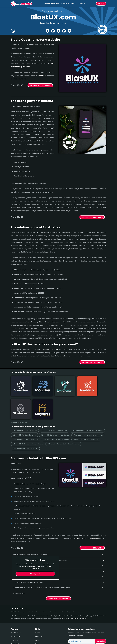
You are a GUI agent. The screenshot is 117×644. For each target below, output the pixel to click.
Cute (13, 624)
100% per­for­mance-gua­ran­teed (89, 514)
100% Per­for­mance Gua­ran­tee (55, 349)
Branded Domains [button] (51, 4)
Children (14, 616)
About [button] (73, 4)
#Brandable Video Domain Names (65, 424)
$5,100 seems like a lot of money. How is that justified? (35, 553)
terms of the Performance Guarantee (74, 594)
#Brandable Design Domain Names (58, 401)
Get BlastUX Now (87, 524)
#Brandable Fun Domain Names (64, 406)
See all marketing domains (19, 393)
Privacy (38, 624)
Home (38, 609)
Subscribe (101, 617)
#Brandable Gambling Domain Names (28, 410)
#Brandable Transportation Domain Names (30, 424)
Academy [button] (64, 4)
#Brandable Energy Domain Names (27, 420)
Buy (101, 4)
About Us (39, 613)
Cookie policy (26, 566)
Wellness (14, 627)
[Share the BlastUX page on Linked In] (64, 31)
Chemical (15, 620)
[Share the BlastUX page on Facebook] (47, 31)
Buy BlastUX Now (35, 85)
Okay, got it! (35, 574)
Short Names (16, 609)
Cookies (38, 627)
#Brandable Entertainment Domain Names (30, 406)
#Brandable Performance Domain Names (62, 420)
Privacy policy (36, 566)
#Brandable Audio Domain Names (60, 415)
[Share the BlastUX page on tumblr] (58, 31)
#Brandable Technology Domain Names (64, 410)
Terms (38, 620)
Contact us (42, 76)
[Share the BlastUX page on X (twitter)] (53, 31)
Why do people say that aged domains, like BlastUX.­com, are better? (41, 536)
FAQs (37, 616)
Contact (81, 4)
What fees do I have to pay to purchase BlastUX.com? (35, 547)
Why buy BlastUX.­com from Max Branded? (30, 531)
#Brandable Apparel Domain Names (27, 415)
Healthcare (15, 613)
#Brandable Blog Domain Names (26, 401)
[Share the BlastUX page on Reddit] (70, 31)
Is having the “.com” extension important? (30, 542)
